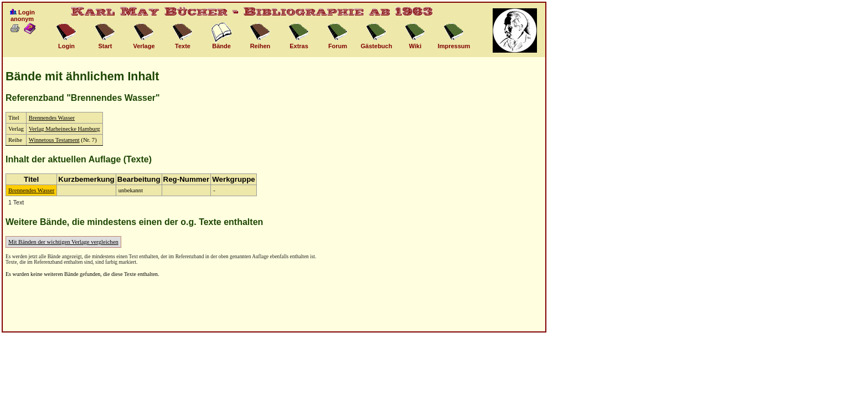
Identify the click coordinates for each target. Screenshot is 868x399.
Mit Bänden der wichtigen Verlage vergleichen (63, 242)
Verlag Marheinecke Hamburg (64, 129)
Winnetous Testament (54, 140)
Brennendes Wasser (52, 118)
